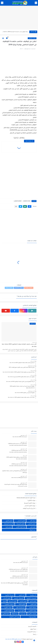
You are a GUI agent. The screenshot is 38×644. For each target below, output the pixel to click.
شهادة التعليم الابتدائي (30, 506)
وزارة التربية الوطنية (14, 617)
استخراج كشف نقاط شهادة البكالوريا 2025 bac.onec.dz (22, 363)
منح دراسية (8, 527)
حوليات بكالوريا (8, 607)
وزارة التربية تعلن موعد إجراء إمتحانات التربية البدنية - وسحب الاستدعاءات (15, 485)
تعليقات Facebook (19, 288)
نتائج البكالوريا (6, 614)
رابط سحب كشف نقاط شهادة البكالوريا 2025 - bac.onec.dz (21, 397)
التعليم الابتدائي (21, 521)
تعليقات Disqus (9, 288)
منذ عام (34, 342)
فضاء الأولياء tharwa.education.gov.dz (26, 498)
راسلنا (35, 634)
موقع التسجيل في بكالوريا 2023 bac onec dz (25, 393)
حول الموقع (33, 629)
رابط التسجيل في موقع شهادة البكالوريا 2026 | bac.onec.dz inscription (19, 372)
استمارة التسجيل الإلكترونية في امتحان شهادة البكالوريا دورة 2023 (15, 472)
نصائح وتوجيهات (32, 617)
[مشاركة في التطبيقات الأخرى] (16, 206)
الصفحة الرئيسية (32, 626)
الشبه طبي (33, 527)
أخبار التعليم (22, 595)
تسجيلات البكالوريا (9, 604)
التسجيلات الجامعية (19, 598)
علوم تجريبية (21, 611)
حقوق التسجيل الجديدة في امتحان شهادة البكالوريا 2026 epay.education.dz (22, 387)
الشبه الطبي (33, 604)
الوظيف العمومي (18, 201)
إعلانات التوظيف (32, 38)
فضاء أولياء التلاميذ (21, 527)
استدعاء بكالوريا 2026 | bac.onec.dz (13, 639)
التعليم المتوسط (21, 524)
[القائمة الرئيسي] (36, 3)
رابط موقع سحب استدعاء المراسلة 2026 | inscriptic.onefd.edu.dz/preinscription (15, 32)
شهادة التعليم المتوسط (30, 503)
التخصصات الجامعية (31, 598)
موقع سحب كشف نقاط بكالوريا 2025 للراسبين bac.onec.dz (21, 377)
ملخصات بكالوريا (32, 614)
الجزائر (4, 601)
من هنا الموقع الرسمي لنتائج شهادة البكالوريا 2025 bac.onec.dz (20, 382)
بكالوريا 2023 (22, 604)
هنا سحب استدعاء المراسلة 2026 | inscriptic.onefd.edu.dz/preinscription (18, 451)
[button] (30, 206)
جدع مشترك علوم (20, 607)
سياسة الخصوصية (32, 632)
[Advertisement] (19, 18)
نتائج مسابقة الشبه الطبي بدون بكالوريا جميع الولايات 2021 (22, 367)
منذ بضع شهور (23, 435)
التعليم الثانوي (9, 521)
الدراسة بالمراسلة (9, 524)
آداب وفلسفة (33, 595)
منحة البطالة (32, 530)
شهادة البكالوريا (31, 500)
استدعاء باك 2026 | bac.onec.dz (20, 437)
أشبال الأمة (33, 521)
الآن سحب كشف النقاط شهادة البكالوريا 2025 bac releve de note (19, 345)
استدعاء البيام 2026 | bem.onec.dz (19, 478)
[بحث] (2, 3)
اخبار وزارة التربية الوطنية (29, 508)
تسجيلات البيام (33, 607)
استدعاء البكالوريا (9, 595)
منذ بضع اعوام (31, 366)
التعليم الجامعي (32, 524)
